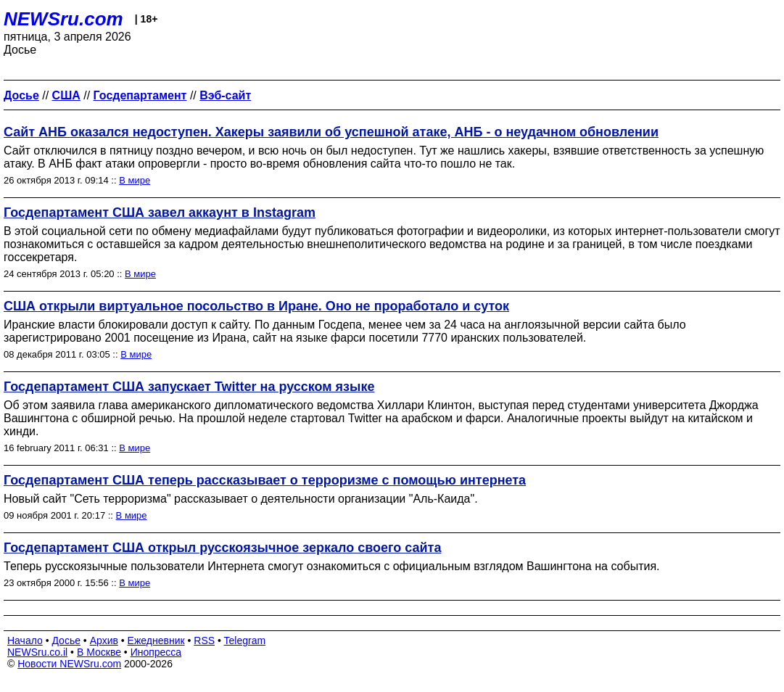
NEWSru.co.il (37, 652)
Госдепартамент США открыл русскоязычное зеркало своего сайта (222, 548)
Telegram (245, 640)
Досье (66, 640)
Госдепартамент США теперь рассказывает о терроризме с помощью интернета (265, 480)
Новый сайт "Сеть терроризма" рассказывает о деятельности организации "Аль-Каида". (241, 499)
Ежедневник (156, 640)
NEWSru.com (63, 19)
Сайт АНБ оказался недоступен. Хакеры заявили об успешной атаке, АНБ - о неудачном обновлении (331, 132)
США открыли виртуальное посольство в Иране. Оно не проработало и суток (256, 306)
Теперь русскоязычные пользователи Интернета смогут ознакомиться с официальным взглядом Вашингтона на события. (332, 566)
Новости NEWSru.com (69, 664)
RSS (204, 640)
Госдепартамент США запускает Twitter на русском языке (189, 387)
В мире (135, 180)
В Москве (99, 652)
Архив (104, 640)
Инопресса (156, 652)
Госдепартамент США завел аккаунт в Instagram (160, 213)
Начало (25, 640)
